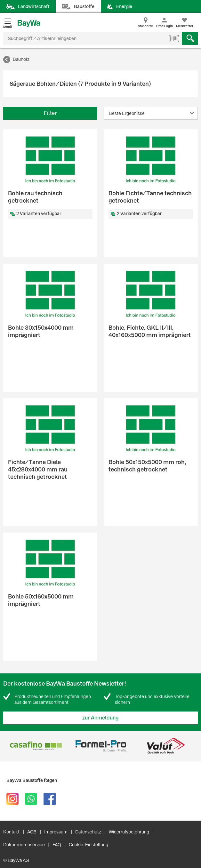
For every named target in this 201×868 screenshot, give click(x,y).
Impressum (56, 832)
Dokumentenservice (24, 845)
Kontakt (11, 832)
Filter (50, 113)
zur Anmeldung (100, 718)
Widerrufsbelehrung (129, 832)
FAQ (57, 845)
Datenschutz (88, 832)
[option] (36, 746)
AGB (32, 832)
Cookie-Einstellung (88, 845)
